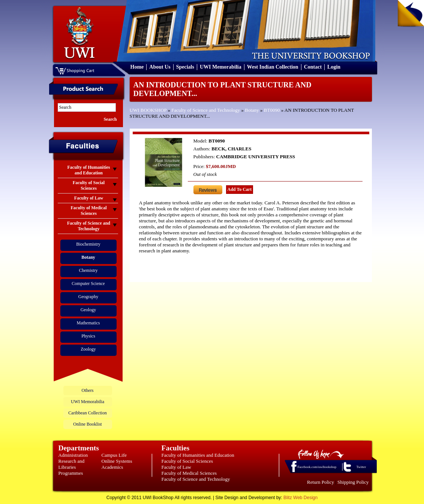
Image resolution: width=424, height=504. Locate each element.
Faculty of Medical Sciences (189, 473)
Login (334, 67)
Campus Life (114, 455)
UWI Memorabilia (221, 67)
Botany (252, 110)
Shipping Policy (353, 482)
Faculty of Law (176, 467)
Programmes (71, 473)
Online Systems (117, 461)
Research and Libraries (72, 464)
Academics (112, 467)
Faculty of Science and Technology (206, 110)
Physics (88, 336)
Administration (73, 455)
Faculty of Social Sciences (187, 461)
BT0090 (272, 110)
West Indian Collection (273, 67)
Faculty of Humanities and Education (198, 455)
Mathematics (88, 323)
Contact (313, 67)
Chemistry (88, 270)
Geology (88, 310)
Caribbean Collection (87, 413)
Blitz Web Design (300, 498)
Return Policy (321, 482)
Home (137, 67)
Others (88, 390)
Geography (88, 297)
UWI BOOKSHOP (148, 110)
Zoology (88, 349)
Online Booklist (87, 424)
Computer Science (88, 283)
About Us (160, 67)
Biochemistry (88, 244)
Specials (185, 67)
